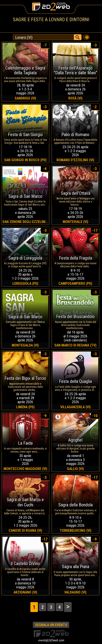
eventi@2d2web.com (51, 640)
